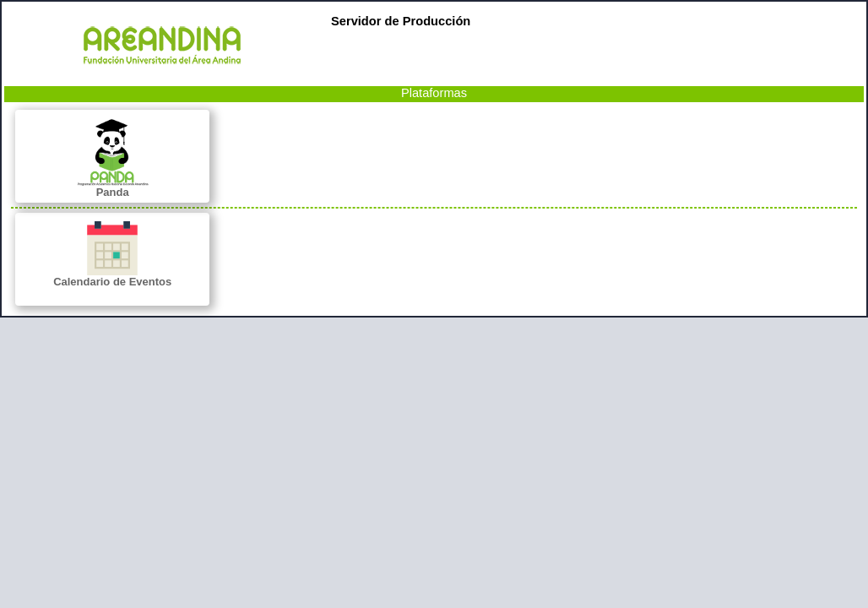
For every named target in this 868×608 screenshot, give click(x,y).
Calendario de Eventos (112, 255)
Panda (112, 158)
